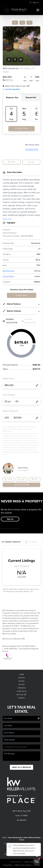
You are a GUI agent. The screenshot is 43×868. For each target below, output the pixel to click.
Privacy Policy (8, 865)
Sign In (34, 2)
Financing (22, 688)
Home (22, 674)
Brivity (20, 862)
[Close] (39, 845)
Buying (21, 681)
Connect (21, 698)
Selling (21, 684)
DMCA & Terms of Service (23, 865)
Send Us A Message (22, 767)
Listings (21, 678)
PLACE (22, 840)
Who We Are (21, 695)
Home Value (22, 691)
